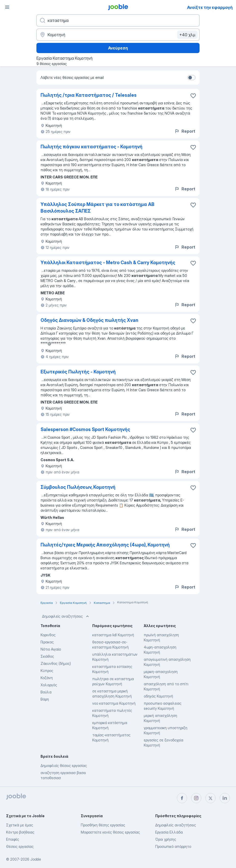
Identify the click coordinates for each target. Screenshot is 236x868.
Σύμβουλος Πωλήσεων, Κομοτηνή (78, 487)
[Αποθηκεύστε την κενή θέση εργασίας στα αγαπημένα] (193, 96)
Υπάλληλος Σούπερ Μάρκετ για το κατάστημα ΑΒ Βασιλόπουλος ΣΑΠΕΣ (97, 208)
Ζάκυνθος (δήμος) (56, 663)
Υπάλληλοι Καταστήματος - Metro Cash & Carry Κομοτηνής (108, 262)
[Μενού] (7, 7)
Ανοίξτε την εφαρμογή (210, 7)
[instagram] (196, 798)
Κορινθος (48, 635)
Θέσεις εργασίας (20, 846)
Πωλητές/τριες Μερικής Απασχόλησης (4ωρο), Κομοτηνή (105, 545)
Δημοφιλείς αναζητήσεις (66, 616)
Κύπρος (47, 671)
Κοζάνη (47, 678)
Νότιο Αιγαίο (51, 649)
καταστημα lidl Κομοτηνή (113, 635)
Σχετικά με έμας (20, 825)
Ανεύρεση (118, 48)
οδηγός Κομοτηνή (158, 696)
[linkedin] (225, 798)
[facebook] (182, 798)
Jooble (36, 859)
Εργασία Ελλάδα (169, 832)
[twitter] (211, 798)
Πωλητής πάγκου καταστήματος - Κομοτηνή (91, 147)
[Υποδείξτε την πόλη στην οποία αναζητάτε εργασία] (118, 35)
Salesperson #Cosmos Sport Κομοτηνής (85, 429)
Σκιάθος (47, 656)
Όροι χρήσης (166, 839)
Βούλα (46, 692)
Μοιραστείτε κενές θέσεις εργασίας (110, 832)
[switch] (191, 78)
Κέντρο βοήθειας (20, 832)
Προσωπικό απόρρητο (173, 846)
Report (185, 131)
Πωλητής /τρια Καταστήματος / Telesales (89, 95)
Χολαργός (49, 685)
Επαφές (13, 839)
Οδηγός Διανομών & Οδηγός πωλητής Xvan (89, 320)
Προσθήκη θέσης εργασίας (103, 825)
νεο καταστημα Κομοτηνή (114, 703)
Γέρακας (47, 642)
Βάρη (45, 699)
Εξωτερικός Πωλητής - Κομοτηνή (78, 372)
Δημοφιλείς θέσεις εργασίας (64, 766)
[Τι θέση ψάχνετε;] (118, 20)
